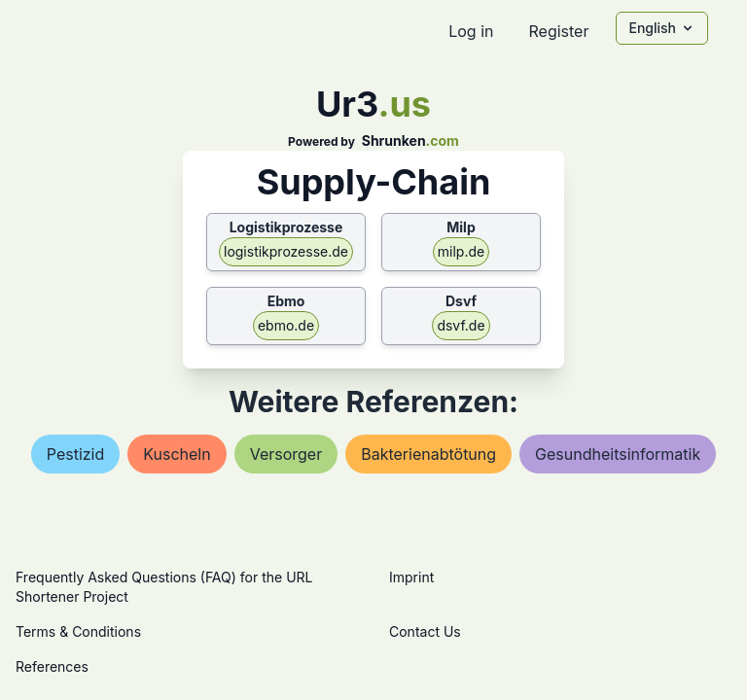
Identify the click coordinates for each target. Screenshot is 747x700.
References (52, 666)
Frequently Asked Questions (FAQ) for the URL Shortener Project (164, 587)
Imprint (411, 577)
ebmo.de (286, 325)
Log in (471, 31)
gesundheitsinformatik (618, 454)
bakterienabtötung (428, 454)
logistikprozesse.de (286, 251)
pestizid (76, 454)
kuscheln (177, 454)
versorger (286, 454)
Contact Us (425, 631)
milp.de (461, 251)
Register (558, 31)
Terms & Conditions (78, 631)
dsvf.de (461, 325)
